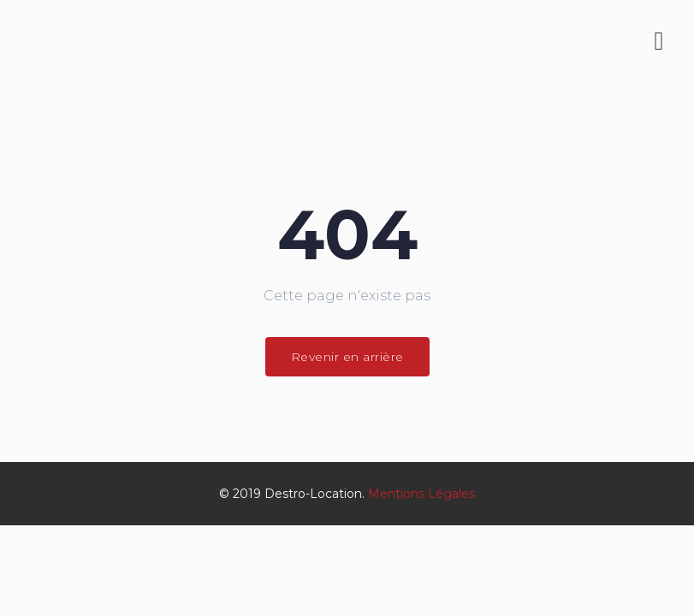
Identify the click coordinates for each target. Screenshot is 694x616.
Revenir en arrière (347, 357)
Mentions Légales (421, 494)
